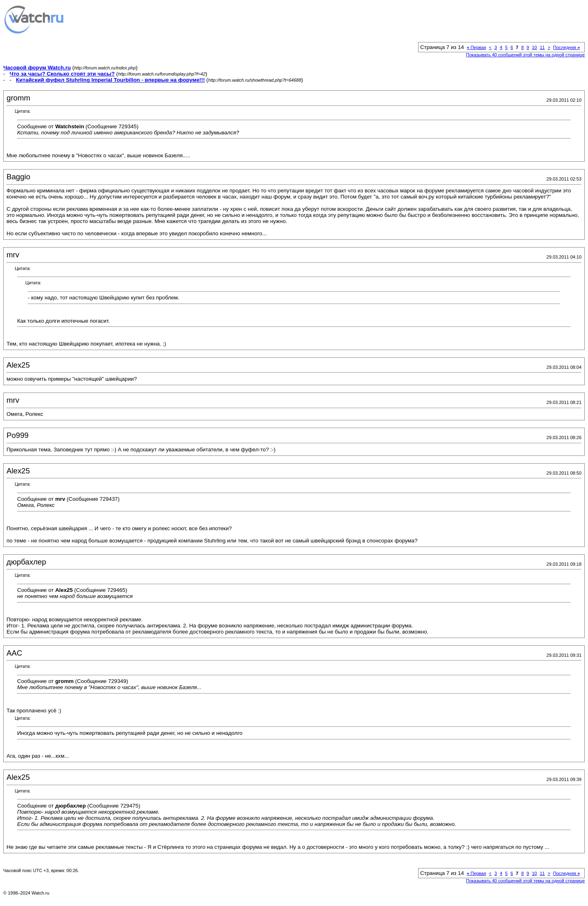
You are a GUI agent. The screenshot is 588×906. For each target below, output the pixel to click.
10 (535, 47)
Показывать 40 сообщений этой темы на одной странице (525, 55)
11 (542, 47)
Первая (476, 47)
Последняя (567, 47)
